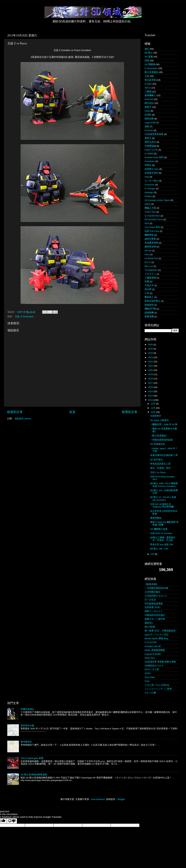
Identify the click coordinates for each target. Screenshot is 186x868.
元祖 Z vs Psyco (158, 472)
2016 (151, 387)
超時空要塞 (150, 239)
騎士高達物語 (151, 72)
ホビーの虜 (150, 693)
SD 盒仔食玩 (156, 460)
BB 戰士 (149, 53)
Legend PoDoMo (153, 654)
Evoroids (149, 130)
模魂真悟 (149, 305)
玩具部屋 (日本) (152, 607)
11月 (153, 408)
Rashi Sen (150, 658)
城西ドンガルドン (154, 611)
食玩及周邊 (150, 80)
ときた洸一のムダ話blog (157, 685)
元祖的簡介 (156, 416)
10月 (153, 412)
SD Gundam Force (154, 219)
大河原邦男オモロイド (156, 596)
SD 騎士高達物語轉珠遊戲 (34, 775)
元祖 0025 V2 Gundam (161, 533)
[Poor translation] (12, 821)
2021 (151, 366)
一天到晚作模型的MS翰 (156, 588)
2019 (151, 374)
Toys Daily (150, 677)
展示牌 (148, 289)
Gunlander (150, 161)
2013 (151, 400)
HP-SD (148, 251)
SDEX (148, 204)
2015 (151, 391)
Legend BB (150, 123)
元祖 (17, 317)
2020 (151, 370)
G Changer (150, 189)
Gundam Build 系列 (154, 157)
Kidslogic (149, 192)
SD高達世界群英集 (154, 134)
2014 (151, 396)
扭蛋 (147, 61)
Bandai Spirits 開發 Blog (156, 638)
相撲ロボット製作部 (155, 619)
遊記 (147, 49)
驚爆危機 (149, 317)
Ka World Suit (151, 258)
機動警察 (149, 235)
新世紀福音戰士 (153, 301)
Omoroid (149, 99)
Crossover (150, 185)
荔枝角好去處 (27, 725)
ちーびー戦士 (151, 181)
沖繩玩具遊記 (27, 709)
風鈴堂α (149, 623)
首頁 (72, 412)
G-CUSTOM (150, 642)
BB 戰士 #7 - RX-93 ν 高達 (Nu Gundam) (163, 498)
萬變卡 (148, 107)
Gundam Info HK (153, 646)
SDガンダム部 (152, 669)
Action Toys (150, 212)
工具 (147, 293)
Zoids (147, 111)
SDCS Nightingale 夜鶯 (32, 758)
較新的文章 (15, 412)
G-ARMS (149, 154)
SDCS (148, 88)
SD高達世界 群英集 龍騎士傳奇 (160, 662)
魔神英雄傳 (150, 247)
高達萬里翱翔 (151, 243)
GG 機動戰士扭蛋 (159, 529)
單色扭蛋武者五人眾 (160, 464)
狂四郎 (148, 115)
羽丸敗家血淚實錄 (154, 604)
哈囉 (147, 282)
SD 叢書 (149, 57)
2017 (151, 383)
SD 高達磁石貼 (158, 444)
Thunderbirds (151, 270)
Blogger (121, 799)
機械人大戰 (150, 208)
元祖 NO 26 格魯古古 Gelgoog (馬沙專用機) (162, 505)
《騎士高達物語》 (159, 436)
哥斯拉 (148, 165)
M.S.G (148, 262)
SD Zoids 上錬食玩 (159, 420)
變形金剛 (149, 119)
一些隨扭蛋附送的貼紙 (161, 440)
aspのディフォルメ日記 (157, 635)
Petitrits (148, 196)
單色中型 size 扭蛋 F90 (162, 545)
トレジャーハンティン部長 (158, 689)
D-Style (148, 84)
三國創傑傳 (150, 278)
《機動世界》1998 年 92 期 (164, 424)
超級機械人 (150, 95)
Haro (147, 254)
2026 (151, 345)
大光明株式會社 (153, 592)
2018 (151, 379)
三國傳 (148, 92)
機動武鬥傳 (150, 309)
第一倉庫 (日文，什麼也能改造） (161, 631)
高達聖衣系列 (151, 173)
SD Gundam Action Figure (157, 200)
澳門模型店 (26, 742)
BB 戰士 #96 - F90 (159, 549)
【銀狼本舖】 (151, 584)
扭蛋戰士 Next (152, 169)
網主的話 (149, 103)
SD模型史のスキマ (154, 666)
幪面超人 (149, 297)
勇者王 (148, 138)
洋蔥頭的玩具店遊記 (155, 615)
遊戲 (147, 126)
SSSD (148, 673)
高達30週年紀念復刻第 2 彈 (164, 455)
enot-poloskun (98, 799)
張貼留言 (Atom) (23, 419)
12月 (153, 404)
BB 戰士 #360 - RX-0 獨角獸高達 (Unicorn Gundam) (164, 485)
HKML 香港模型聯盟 (155, 650)
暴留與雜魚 (156, 518)
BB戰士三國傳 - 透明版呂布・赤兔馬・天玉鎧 (163, 539)
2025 (151, 349)
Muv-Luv (149, 266)
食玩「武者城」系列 (160, 468)
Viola (147, 681)
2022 (151, 362)
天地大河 (149, 285)
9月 (153, 554)
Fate (147, 177)
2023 (151, 357)
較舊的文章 (130, 412)
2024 (151, 353)
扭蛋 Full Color (152, 231)
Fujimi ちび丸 (151, 150)
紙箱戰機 (149, 313)
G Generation (27, 317)
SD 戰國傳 (150, 64)
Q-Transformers (152, 216)
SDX (147, 223)
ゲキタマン (150, 274)
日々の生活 (150, 600)
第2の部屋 (150, 627)
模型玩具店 (150, 142)
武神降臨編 (150, 146)
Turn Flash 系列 (152, 227)
